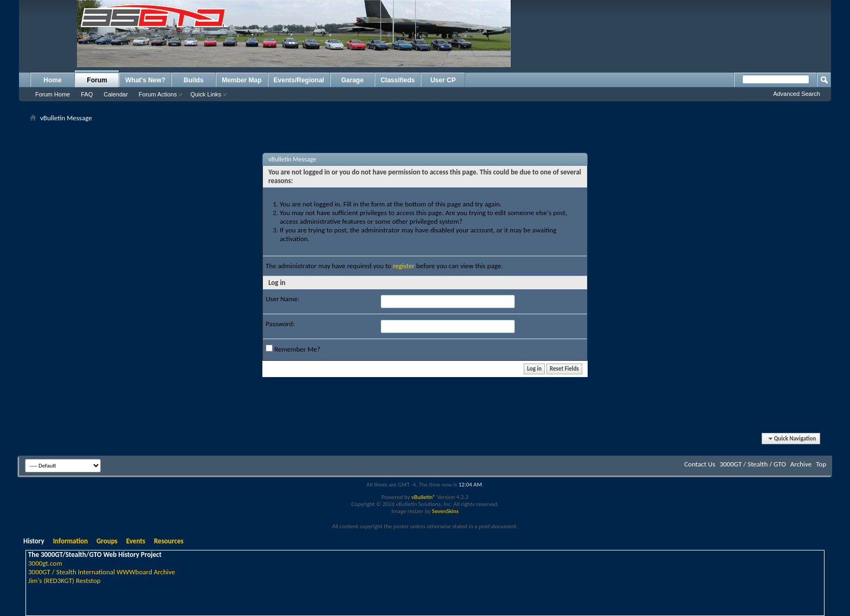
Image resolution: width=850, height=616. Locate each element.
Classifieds (398, 80)
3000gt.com (45, 563)
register (404, 266)
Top (821, 464)
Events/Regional (299, 80)
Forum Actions (158, 94)
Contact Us (700, 464)
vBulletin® (424, 497)
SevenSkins (445, 511)
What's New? (145, 80)
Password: (280, 324)
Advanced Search (797, 94)
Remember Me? (293, 349)
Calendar (116, 94)
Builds (194, 80)
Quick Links (206, 94)
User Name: (282, 299)
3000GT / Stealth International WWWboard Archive (102, 572)
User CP (443, 80)
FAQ (87, 94)
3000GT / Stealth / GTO (752, 464)
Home (52, 80)
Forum (97, 80)
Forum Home (53, 94)
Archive (801, 464)
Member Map (242, 80)
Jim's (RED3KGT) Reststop (64, 581)
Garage (352, 80)
